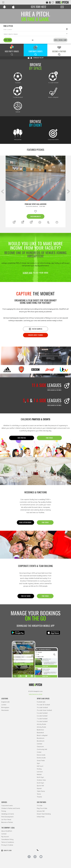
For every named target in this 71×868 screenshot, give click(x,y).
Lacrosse (40, 772)
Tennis (39, 794)
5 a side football (42, 713)
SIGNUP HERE (28, 273)
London (4, 705)
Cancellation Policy (7, 839)
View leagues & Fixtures (54, 390)
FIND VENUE (8, 40)
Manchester (5, 710)
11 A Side (40, 806)
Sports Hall (40, 786)
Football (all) (41, 702)
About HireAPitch (7, 831)
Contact (4, 834)
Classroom (40, 747)
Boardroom (41, 738)
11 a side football (42, 708)
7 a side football (42, 719)
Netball (39, 774)
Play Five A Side (42, 808)
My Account (5, 837)
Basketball (40, 733)
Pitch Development (7, 817)
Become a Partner (7, 822)
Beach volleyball (42, 735)
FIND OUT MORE (26, 596)
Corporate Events (7, 806)
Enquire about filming (35, 335)
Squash (39, 788)
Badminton (40, 730)
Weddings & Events (8, 814)
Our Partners (42, 802)
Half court (40, 766)
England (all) (6, 702)
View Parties (22, 438)
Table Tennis (41, 791)
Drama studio (41, 758)
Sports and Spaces (43, 699)
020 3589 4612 (38, 7)
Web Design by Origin (36, 694)
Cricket (39, 752)
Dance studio (41, 755)
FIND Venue (49, 438)
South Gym (40, 783)
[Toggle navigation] (3, 2)
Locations (5, 699)
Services (4, 802)
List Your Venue (6, 820)
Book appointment (25, 522)
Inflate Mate (41, 817)
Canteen (40, 744)
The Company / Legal (8, 828)
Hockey (39, 769)
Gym (38, 763)
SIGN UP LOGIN (6, 850)
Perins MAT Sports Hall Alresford (36, 204)
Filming (4, 811)
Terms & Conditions (8, 842)
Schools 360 (41, 811)
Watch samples (35, 329)
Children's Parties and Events (11, 808)
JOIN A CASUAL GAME (60, 40)
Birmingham (5, 708)
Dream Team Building (44, 814)
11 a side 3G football (43, 705)
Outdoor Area (41, 780)
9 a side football (42, 721)
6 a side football (42, 716)
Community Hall (42, 749)
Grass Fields (41, 761)
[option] (35, 191)
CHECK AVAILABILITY (35, 216)
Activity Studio (42, 724)
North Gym (40, 777)
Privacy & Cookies (7, 845)
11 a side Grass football (44, 710)
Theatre (39, 797)
